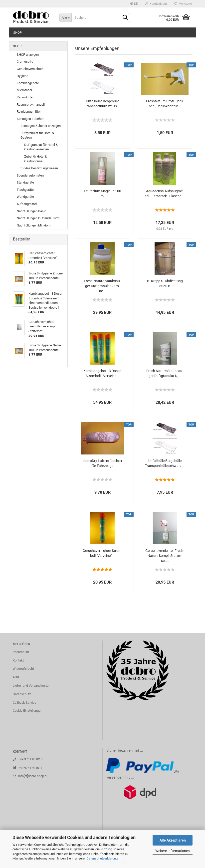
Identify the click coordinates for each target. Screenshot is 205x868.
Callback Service (24, 703)
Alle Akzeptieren (173, 840)
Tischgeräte (25, 190)
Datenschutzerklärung (102, 858)
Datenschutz (22, 694)
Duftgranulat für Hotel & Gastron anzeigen (41, 147)
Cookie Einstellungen (27, 711)
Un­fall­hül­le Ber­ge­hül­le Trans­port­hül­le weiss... (102, 104)
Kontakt (18, 660)
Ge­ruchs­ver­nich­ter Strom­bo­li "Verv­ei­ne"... (102, 553)
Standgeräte (25, 182)
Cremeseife (25, 62)
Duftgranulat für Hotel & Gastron (37, 135)
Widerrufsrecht (23, 669)
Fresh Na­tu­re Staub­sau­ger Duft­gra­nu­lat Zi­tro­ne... (102, 286)
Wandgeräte (25, 197)
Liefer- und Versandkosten (31, 686)
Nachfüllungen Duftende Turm (38, 218)
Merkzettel (183, 4)
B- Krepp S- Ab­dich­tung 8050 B (165, 283)
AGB (16, 677)
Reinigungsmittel (29, 111)
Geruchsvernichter (30, 69)
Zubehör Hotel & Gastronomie (36, 159)
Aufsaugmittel (27, 204)
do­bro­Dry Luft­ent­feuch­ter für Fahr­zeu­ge (102, 463)
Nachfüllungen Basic (31, 211)
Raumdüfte (25, 97)
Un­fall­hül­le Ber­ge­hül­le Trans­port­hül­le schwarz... (165, 463)
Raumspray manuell (31, 105)
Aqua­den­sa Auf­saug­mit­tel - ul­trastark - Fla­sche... (165, 194)
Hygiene (22, 76)
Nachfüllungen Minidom (34, 225)
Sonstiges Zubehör (30, 119)
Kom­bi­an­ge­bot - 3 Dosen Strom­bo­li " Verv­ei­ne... (102, 373)
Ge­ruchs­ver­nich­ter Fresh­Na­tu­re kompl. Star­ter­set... (165, 556)
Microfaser (24, 90)
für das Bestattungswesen (39, 168)
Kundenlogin (156, 4)
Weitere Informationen (173, 851)
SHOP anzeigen (28, 55)
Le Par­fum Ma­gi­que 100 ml (102, 194)
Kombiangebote (28, 83)
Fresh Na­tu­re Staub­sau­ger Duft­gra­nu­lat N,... (165, 373)
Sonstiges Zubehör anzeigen (41, 126)
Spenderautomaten (30, 175)
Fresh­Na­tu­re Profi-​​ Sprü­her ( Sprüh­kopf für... (165, 104)
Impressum (21, 652)
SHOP (17, 33)
